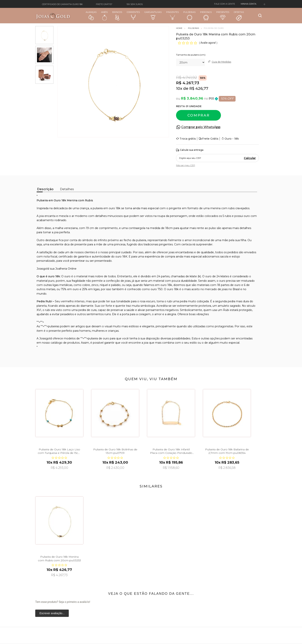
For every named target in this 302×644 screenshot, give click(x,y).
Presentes (223, 15)
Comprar (199, 115)
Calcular (250, 158)
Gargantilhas (153, 15)
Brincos (117, 16)
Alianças (91, 15)
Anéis (104, 16)
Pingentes (172, 15)
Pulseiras (189, 16)
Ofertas (239, 16)
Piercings (206, 16)
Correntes (133, 15)
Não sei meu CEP (186, 165)
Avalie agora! (208, 43)
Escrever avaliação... (52, 613)
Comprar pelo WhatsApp (201, 127)
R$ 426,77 (199, 88)
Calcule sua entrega (190, 150)
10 (179, 88)
